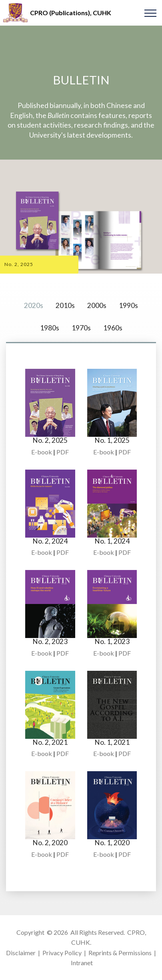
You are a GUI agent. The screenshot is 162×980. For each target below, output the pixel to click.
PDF (63, 452)
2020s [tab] (34, 306)
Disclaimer (21, 953)
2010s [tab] (65, 306)
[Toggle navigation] (151, 13)
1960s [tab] (113, 328)
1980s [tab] (50, 328)
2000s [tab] (97, 306)
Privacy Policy (62, 953)
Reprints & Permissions (120, 953)
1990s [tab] (128, 306)
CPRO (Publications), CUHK (71, 13)
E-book (42, 452)
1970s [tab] (81, 328)
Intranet (82, 963)
